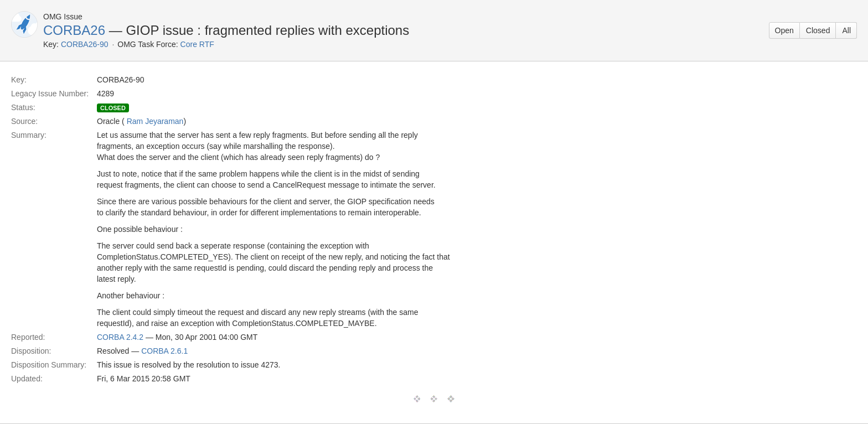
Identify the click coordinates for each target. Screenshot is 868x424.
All (846, 30)
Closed (818, 30)
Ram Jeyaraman (155, 121)
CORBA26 (74, 30)
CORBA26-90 (85, 44)
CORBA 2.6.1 (164, 351)
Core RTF (197, 44)
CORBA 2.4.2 (120, 337)
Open (784, 30)
